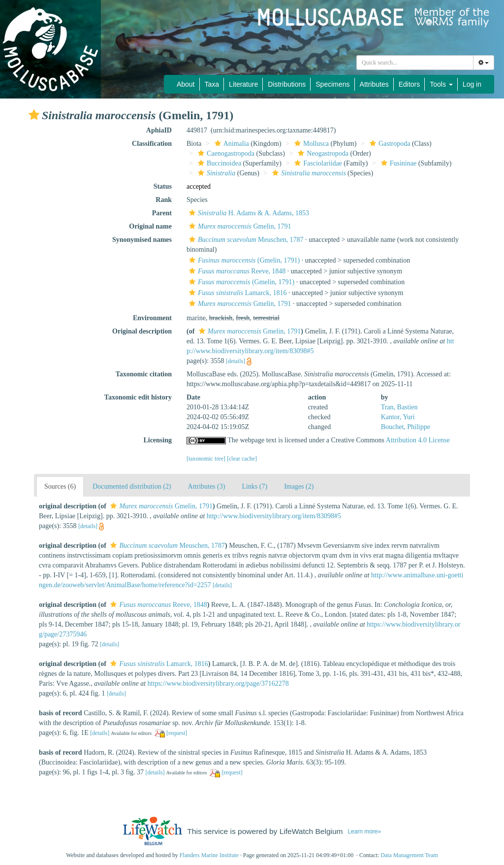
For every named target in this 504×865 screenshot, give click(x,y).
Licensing (157, 440)
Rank (164, 200)
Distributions (287, 84)
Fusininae (397, 163)
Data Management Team (409, 855)
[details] (236, 361)
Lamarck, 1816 (236, 293)
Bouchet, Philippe (406, 427)
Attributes (374, 84)
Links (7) (254, 486)
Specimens (332, 84)
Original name (150, 226)
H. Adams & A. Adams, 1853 (248, 213)
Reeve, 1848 (236, 271)
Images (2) (299, 486)
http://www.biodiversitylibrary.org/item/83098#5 (274, 516)
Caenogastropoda (225, 153)
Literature (243, 84)
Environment (152, 318)
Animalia (231, 144)
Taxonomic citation (144, 374)
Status (163, 186)
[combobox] (415, 63)
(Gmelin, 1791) (243, 260)
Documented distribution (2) (132, 486)
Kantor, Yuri (398, 417)
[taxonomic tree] (206, 459)
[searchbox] (415, 63)
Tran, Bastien (399, 407)
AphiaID (159, 130)
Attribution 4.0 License (418, 440)
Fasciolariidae (317, 163)
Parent (162, 213)
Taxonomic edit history (138, 397)
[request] (177, 733)
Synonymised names (142, 240)
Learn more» (364, 832)
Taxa (212, 84)
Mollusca (310, 144)
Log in (472, 84)
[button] (34, 115)
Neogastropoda (322, 153)
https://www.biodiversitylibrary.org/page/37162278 (218, 683)
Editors (409, 84)
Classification (152, 144)
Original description (142, 331)
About (186, 84)
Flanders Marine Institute (209, 855)
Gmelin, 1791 (239, 226)
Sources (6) (60, 486)
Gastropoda (389, 144)
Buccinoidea (218, 163)
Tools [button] (441, 84)
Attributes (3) (207, 486)
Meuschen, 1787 (245, 240)
